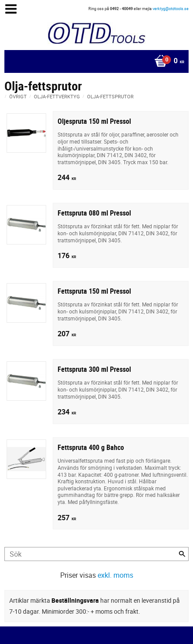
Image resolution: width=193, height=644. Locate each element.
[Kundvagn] (94, 61)
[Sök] (182, 554)
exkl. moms (115, 575)
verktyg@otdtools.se (171, 9)
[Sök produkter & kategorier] (96, 554)
